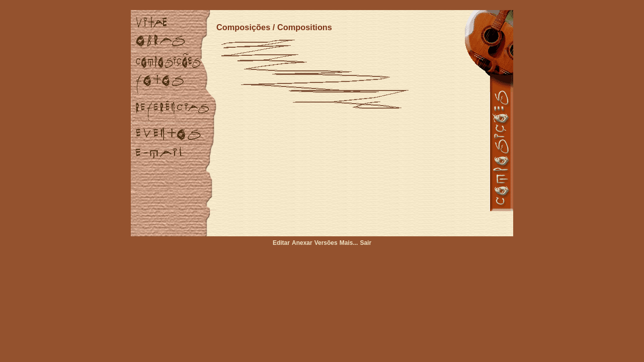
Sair (366, 243)
